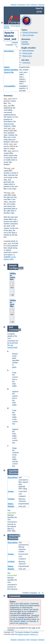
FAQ (28, 5)
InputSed (25, 42)
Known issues (27, 53)
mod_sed (7, 99)
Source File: (9, 72)
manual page (9, 124)
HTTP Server (16, 26)
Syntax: (11, 491)
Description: (9, 51)
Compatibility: (10, 86)
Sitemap (41, 5)
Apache (6, 26)
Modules (14, 5)
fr (17, 47)
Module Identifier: (11, 70)
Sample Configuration (30, 32)
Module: (11, 506)
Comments (26, 63)
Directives (22, 5)
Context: (11, 499)
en (16, 45)
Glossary (34, 5)
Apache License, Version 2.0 (28, 634)
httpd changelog (28, 50)
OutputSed (25, 44)
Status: (7, 67)
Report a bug (27, 56)
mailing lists (23, 623)
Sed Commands (28, 35)
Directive (14, 473)
